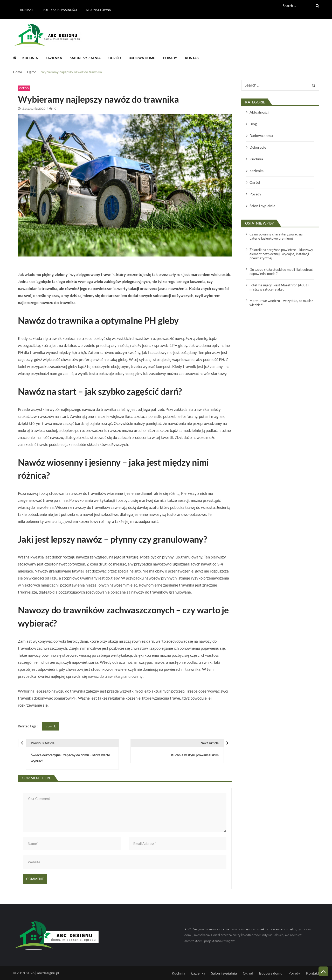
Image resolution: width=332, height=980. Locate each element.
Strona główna (99, 10)
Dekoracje (258, 147)
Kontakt (27, 10)
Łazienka (54, 58)
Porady (170, 58)
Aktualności (259, 112)
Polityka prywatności (60, 10)
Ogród (115, 58)
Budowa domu (142, 58)
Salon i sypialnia (85, 58)
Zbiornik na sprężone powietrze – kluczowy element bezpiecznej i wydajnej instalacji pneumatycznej (281, 254)
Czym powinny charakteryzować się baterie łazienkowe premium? (276, 236)
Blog (253, 124)
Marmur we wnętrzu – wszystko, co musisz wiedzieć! (281, 303)
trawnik (51, 726)
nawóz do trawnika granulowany (115, 676)
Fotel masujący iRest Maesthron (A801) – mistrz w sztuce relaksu (280, 287)
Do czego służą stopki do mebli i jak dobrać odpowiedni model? (281, 272)
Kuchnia (30, 58)
